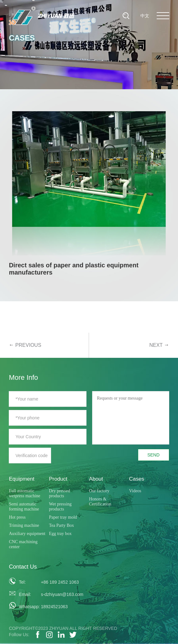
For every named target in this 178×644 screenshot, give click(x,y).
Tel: (22, 582)
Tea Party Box (61, 525)
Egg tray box (60, 534)
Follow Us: (19, 635)
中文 (145, 16)
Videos (135, 491)
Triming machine (24, 525)
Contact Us (23, 567)
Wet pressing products (60, 507)
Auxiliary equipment (27, 534)
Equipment (21, 479)
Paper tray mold (63, 517)
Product (58, 479)
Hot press (17, 517)
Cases (137, 479)
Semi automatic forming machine (24, 507)
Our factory (99, 491)
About (96, 479)
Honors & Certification (100, 502)
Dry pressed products (59, 493)
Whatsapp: (28, 607)
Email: (25, 594)
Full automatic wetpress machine (24, 493)
